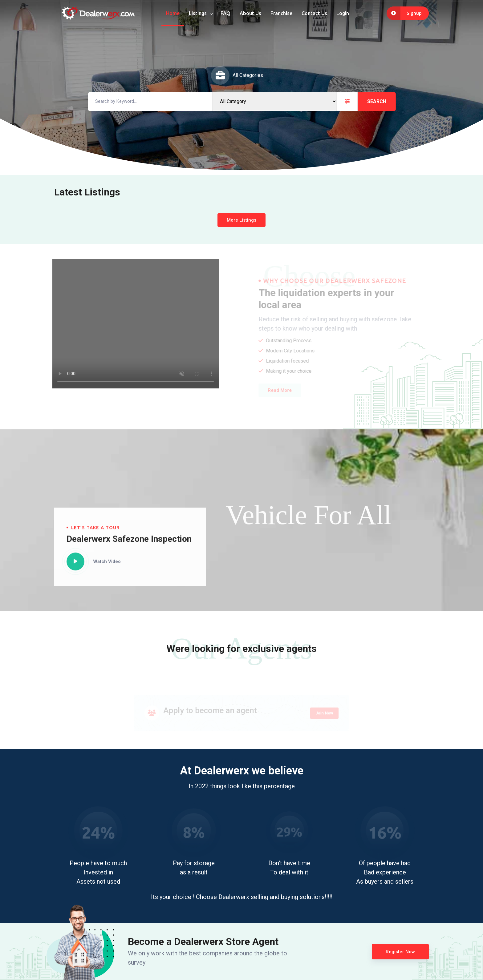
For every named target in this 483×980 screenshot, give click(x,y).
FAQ (225, 13)
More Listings (241, 220)
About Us (250, 13)
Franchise (281, 13)
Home (173, 13)
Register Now (400, 952)
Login (343, 13)
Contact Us (314, 13)
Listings (198, 13)
